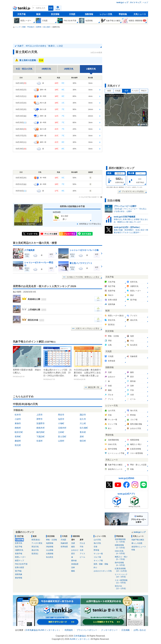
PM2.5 (144, 91)
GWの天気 (122, 552)
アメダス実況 (37, 543)
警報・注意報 (51, 540)
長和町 (18, 437)
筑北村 (18, 445)
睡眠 (73, 571)
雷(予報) (18, 571)
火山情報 (50, 550)
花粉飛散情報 (122, 541)
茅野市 (39, 419)
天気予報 (21, 14)
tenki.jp (22, 9)
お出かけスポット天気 (103, 571)
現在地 (58, 10)
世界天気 (19, 543)
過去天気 (35, 550)
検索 (51, 8)
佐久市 (83, 419)
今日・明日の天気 (24, 69)
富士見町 (62, 437)
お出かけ (75, 550)
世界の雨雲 (19, 567)
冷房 (82, 550)
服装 (73, 547)
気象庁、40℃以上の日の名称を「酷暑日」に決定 (40, 46)
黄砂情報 (19, 578)
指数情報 (89, 14)
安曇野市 (41, 423)
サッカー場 (98, 554)
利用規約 (69, 630)
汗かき (82, 543)
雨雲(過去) (36, 540)
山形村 (61, 441)
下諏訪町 (41, 437)
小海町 (61, 423)
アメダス (135, 91)
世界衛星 (64, 547)
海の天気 (97, 543)
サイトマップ (135, 2)
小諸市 (18, 419)
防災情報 (55, 14)
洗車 (73, 567)
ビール (82, 557)
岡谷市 (61, 415)
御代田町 (41, 432)
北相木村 (62, 428)
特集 (133, 550)
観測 (38, 14)
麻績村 (18, 441)
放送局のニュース (139, 547)
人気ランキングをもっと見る (87, 328)
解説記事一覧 (94, 387)
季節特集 (123, 14)
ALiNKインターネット (49, 630)
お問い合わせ (140, 630)
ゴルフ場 (97, 557)
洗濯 (73, 543)
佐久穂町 (84, 428)
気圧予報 (19, 547)
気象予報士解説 (138, 540)
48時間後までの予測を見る (90, 224)
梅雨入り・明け (122, 558)
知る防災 (50, 557)
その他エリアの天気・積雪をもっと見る (83, 277)
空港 (95, 547)
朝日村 (83, 441)
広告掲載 (126, 630)
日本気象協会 (32, 630)
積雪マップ (19, 561)
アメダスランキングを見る (133, 191)
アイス (82, 554)
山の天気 (97, 540)
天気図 (72, 14)
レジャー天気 (106, 14)
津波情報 (50, 547)
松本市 (18, 415)
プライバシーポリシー (87, 630)
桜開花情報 (122, 546)
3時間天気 (46, 69)
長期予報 (19, 554)
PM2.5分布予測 (21, 564)
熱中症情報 (122, 564)
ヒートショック (122, 576)
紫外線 (74, 561)
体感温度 (75, 564)
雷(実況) (35, 554)
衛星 (109, 91)
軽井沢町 (19, 432)
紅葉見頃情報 (122, 570)
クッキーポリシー (109, 630)
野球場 (96, 550)
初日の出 (122, 587)
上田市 (39, 415)
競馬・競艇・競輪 (101, 564)
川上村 (83, 423)
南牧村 (18, 428)
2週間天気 (19, 550)
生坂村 (39, 441)
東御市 (18, 423)
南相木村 (41, 428)
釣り (95, 567)
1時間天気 (69, 69)
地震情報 (50, 543)
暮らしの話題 (137, 543)
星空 (73, 554)
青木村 (83, 432)
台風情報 (50, 554)
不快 (82, 547)
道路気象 (19, 574)
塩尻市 (61, 419)
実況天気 (35, 547)
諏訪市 (83, 415)
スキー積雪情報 (122, 582)
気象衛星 (64, 543)
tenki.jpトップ (122, 2)
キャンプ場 (98, 561)
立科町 (61, 432)
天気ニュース (140, 14)
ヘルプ (145, 2)
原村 (82, 437)
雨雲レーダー (20, 557)
